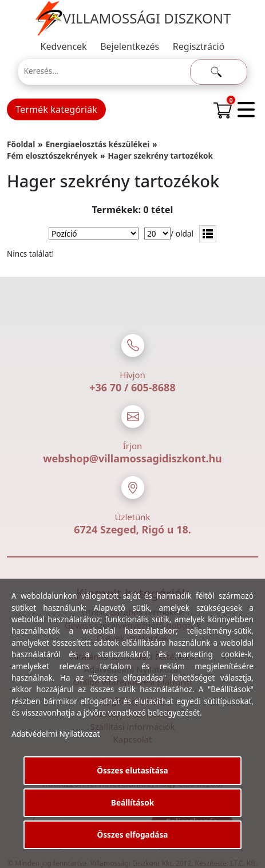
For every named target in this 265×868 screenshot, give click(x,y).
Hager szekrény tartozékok (160, 156)
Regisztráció (199, 46)
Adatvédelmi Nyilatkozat (56, 734)
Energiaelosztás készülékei (98, 144)
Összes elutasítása (132, 770)
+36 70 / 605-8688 (132, 387)
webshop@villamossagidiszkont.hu (132, 458)
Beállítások (132, 802)
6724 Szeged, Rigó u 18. (132, 529)
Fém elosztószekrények (52, 156)
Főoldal (21, 144)
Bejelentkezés (130, 46)
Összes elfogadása (133, 834)
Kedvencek (64, 46)
